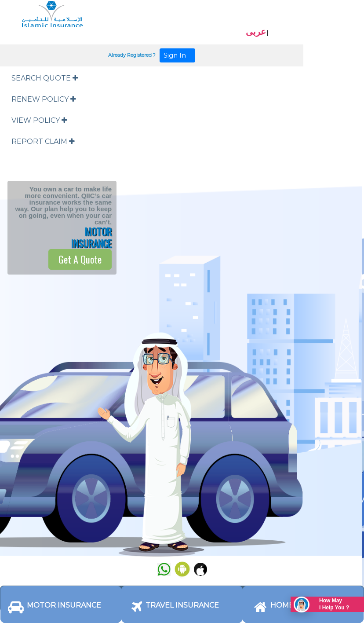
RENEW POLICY (44, 99)
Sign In (177, 55)
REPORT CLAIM (43, 141)
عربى (256, 32)
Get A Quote (80, 259)
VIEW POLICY (39, 120)
